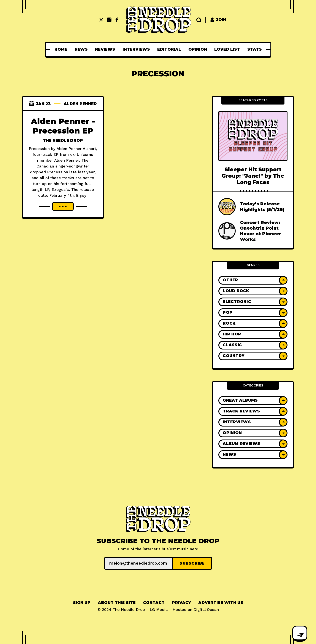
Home (61, 49)
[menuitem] (61, 49)
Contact (154, 603)
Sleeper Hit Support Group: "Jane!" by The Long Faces (253, 176)
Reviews (105, 49)
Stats (255, 49)
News (81, 49)
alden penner (80, 104)
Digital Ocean (206, 609)
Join (218, 20)
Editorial (169, 49)
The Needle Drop (63, 140)
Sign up (82, 603)
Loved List (227, 49)
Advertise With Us (221, 603)
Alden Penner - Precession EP (63, 126)
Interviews (136, 49)
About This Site (117, 603)
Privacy (181, 603)
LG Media (159, 609)
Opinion (198, 49)
